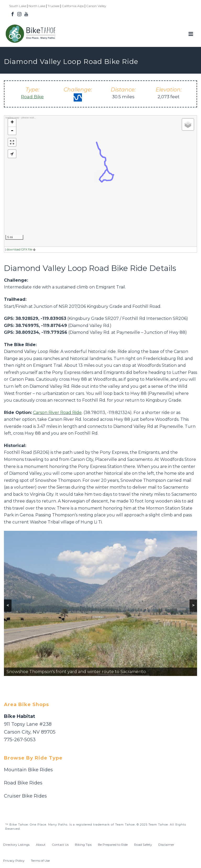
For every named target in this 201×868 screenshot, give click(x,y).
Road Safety (143, 845)
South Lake (18, 6)
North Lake (37, 6)
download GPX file (21, 249)
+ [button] (12, 123)
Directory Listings (16, 845)
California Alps (73, 6)
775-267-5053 (20, 740)
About (41, 845)
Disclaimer (166, 845)
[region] (100, 603)
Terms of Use (40, 861)
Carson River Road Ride (57, 413)
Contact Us (60, 845)
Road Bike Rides (23, 783)
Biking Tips (83, 845)
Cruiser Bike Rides (25, 796)
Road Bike (32, 97)
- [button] (12, 131)
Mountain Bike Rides (28, 770)
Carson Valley (96, 6)
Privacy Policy (14, 861)
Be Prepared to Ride (113, 845)
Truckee (54, 6)
